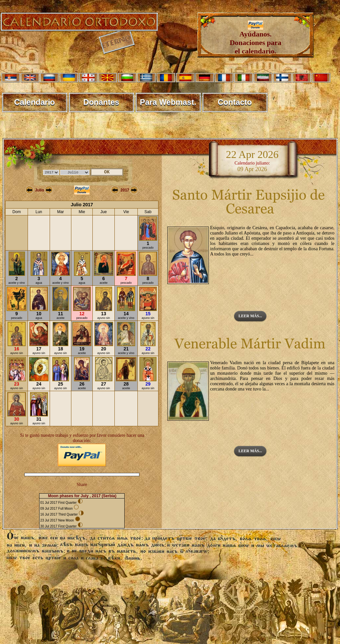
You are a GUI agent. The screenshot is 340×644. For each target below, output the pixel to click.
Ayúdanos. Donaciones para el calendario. (255, 39)
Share (82, 485)
